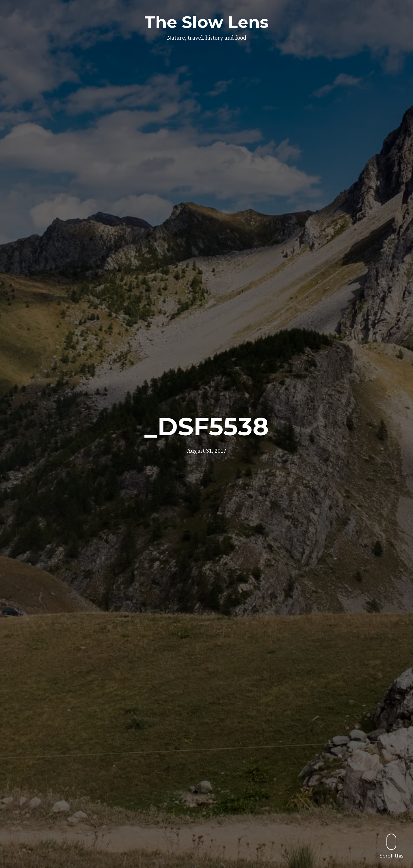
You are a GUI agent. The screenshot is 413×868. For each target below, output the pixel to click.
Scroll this (391, 846)
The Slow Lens (206, 22)
